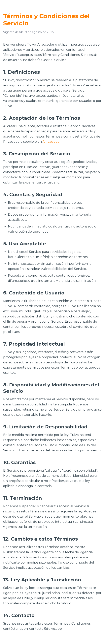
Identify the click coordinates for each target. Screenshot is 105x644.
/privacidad (51, 142)
